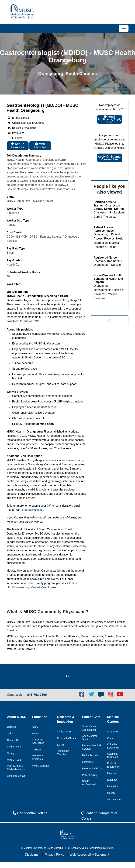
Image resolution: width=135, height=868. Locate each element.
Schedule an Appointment (89, 728)
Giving (11, 753)
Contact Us (13, 740)
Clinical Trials (64, 732)
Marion (111, 793)
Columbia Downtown (113, 746)
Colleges (37, 750)
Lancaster (112, 786)
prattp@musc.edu (33, 510)
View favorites (40, 146)
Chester (111, 738)
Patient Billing (90, 775)
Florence (112, 773)
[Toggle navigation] (124, 28)
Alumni (36, 733)
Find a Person (15, 747)
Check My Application (38, 741)
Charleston (113, 732)
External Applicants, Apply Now (110, 119)
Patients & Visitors (92, 768)
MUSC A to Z (14, 760)
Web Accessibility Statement (89, 855)
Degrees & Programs (38, 757)
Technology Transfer (63, 753)
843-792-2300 (37, 695)
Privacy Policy (55, 855)
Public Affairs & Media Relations (16, 768)
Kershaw (112, 780)
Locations (87, 762)
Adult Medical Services (89, 738)
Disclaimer (33, 855)
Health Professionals (89, 783)
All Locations (114, 800)
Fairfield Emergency (113, 765)
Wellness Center (16, 776)
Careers (11, 727)
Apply (35, 727)
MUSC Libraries (41, 766)
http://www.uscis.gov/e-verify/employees (32, 587)
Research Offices (66, 738)
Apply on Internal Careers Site (110, 158)
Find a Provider (90, 755)
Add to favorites (18, 146)
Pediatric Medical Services (91, 747)
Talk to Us (12, 733)
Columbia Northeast (112, 756)
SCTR (60, 745)
